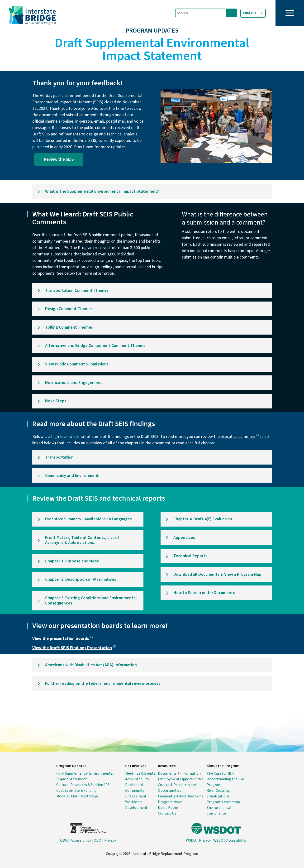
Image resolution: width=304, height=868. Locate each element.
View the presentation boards (63, 639)
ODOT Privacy (105, 840)
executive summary (240, 437)
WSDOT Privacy (198, 840)
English (249, 13)
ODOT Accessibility (76, 840)
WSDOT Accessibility (230, 840)
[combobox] (253, 13)
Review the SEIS (59, 159)
